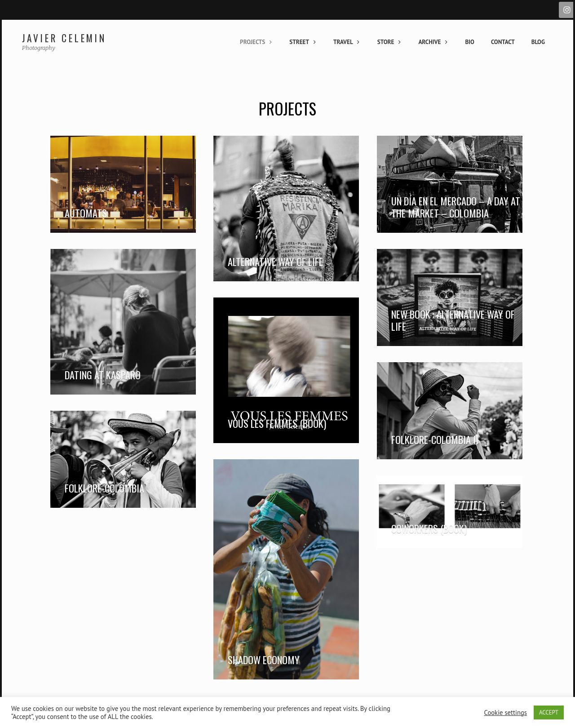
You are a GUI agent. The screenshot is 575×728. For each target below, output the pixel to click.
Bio (469, 42)
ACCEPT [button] (549, 712)
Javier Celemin (64, 38)
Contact (503, 42)
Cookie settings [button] (506, 713)
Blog (538, 42)
